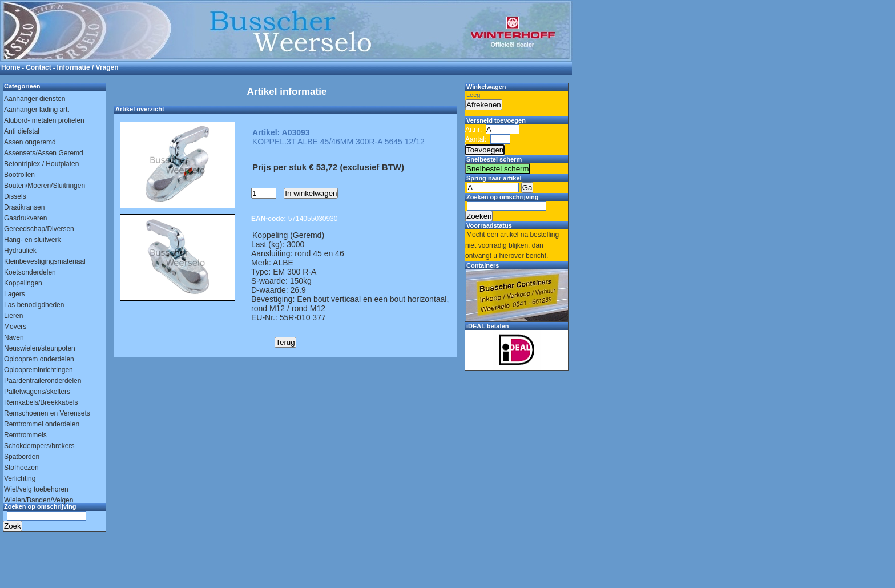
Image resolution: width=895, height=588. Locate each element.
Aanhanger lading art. (37, 110)
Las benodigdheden (34, 305)
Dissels (15, 196)
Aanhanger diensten (35, 99)
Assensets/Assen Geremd (44, 153)
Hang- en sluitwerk (32, 240)
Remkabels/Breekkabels (41, 402)
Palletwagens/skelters (37, 392)
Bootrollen (19, 175)
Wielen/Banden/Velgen (39, 500)
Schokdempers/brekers (39, 446)
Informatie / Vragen (88, 67)
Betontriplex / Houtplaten (41, 164)
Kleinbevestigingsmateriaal (45, 261)
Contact (39, 67)
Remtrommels (25, 435)
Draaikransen (24, 207)
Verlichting (20, 478)
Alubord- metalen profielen (44, 120)
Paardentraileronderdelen (43, 381)
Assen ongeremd (30, 142)
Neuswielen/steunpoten (40, 348)
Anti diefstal (22, 131)
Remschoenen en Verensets (47, 413)
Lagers (15, 294)
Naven (14, 337)
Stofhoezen (21, 468)
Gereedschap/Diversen (39, 229)
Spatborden (22, 457)
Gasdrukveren (25, 218)
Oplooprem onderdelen (39, 359)
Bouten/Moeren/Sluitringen (45, 186)
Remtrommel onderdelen (42, 424)
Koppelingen (23, 283)
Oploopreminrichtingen (39, 370)
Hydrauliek (20, 251)
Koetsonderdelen (30, 272)
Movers (15, 327)
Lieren (13, 316)
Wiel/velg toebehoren (36, 489)
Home (11, 67)
